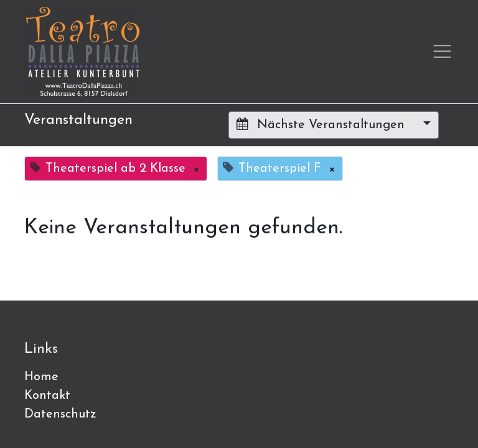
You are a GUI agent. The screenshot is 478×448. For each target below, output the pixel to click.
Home (41, 377)
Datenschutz (60, 414)
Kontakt (47, 396)
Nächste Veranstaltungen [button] (322, 124)
